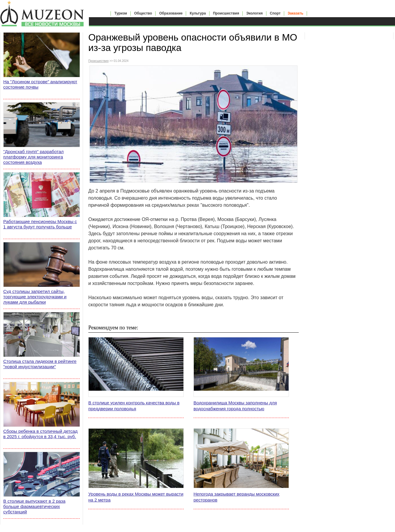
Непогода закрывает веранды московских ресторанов (236, 497)
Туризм (121, 13)
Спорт (275, 13)
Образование (171, 13)
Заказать (296, 13)
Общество (143, 13)
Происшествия (226, 13)
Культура (198, 13)
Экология (255, 13)
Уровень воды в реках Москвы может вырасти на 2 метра (136, 497)
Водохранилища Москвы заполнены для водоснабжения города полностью (235, 406)
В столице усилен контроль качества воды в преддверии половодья (134, 406)
